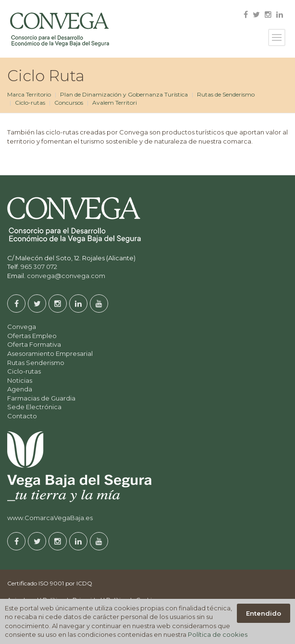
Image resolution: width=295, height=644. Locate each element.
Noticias (20, 380)
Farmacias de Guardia (41, 398)
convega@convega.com (66, 276)
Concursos (69, 103)
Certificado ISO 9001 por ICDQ (50, 583)
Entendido (264, 613)
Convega (22, 327)
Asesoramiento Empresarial (50, 353)
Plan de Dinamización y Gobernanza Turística (124, 94)
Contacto (22, 416)
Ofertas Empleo (32, 336)
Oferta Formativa (34, 344)
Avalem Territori (115, 103)
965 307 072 (39, 267)
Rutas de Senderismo (226, 94)
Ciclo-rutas (30, 103)
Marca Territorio (29, 94)
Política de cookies (218, 634)
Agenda (20, 389)
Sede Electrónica (34, 407)
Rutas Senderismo (36, 363)
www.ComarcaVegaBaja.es (50, 518)
